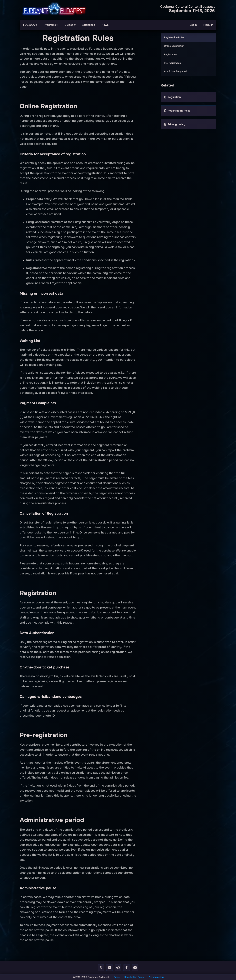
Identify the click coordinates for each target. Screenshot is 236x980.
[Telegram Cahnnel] (118, 968)
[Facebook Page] (127, 968)
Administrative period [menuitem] (176, 71)
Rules (117, 977)
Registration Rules (134, 977)
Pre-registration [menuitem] (172, 63)
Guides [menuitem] (70, 25)
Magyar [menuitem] (208, 25)
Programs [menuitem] (51, 25)
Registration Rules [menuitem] (174, 37)
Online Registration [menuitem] (174, 46)
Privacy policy (156, 977)
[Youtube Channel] (135, 968)
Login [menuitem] (193, 25)
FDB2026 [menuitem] (30, 25)
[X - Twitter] (101, 968)
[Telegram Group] (109, 968)
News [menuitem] (105, 25)
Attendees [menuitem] (88, 25)
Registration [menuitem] (170, 54)
